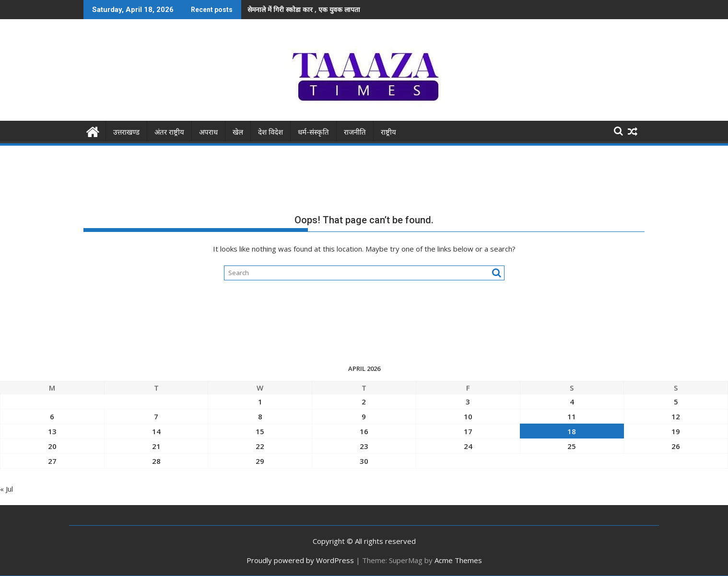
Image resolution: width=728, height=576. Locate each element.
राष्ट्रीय (388, 132)
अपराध (208, 132)
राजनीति (355, 132)
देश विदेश (270, 132)
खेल (238, 132)
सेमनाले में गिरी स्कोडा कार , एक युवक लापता (304, 9)
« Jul (6, 489)
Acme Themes (458, 560)
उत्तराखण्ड (126, 132)
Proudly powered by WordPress (300, 560)
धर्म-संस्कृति (313, 132)
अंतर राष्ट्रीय (169, 132)
